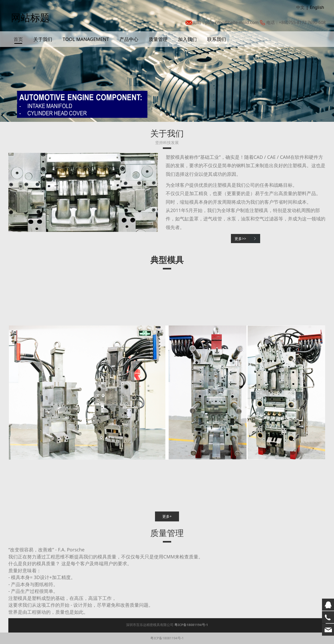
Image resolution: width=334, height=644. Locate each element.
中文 (300, 10)
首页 (18, 44)
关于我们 (43, 44)
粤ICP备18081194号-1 (167, 638)
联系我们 (217, 44)
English (317, 10)
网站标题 (28, 18)
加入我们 (187, 44)
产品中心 (129, 44)
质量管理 (158, 44)
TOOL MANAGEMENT (86, 44)
